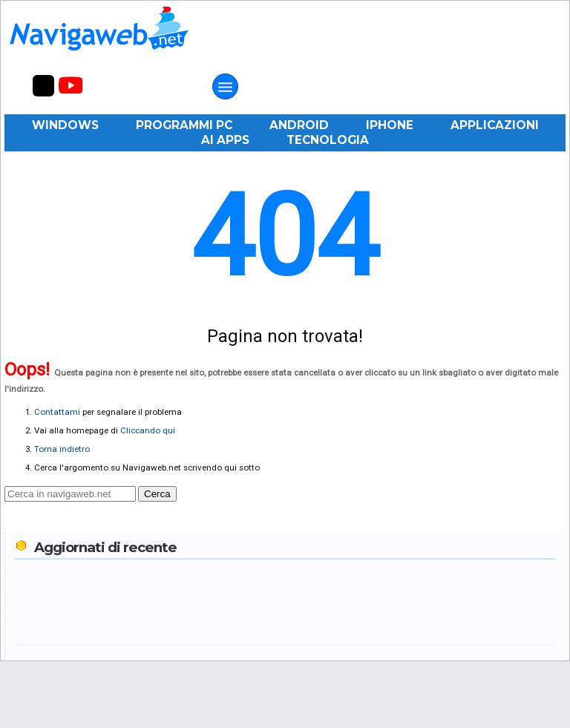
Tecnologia (328, 140)
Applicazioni (495, 125)
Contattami (57, 412)
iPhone (390, 125)
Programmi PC (184, 125)
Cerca (157, 494)
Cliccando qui (148, 430)
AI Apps (225, 140)
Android (299, 125)
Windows (65, 125)
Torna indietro (62, 449)
